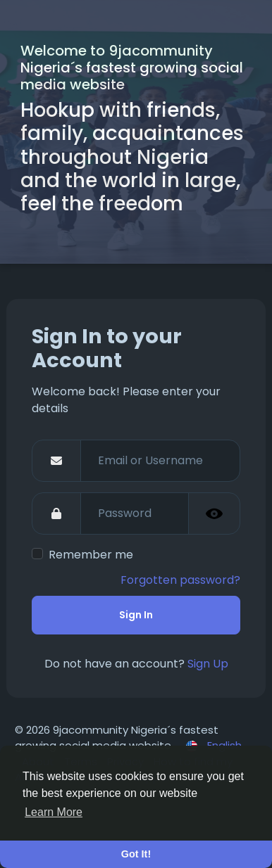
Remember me (91, 555)
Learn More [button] (54, 812)
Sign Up (208, 664)
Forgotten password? (180, 580)
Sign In (136, 615)
